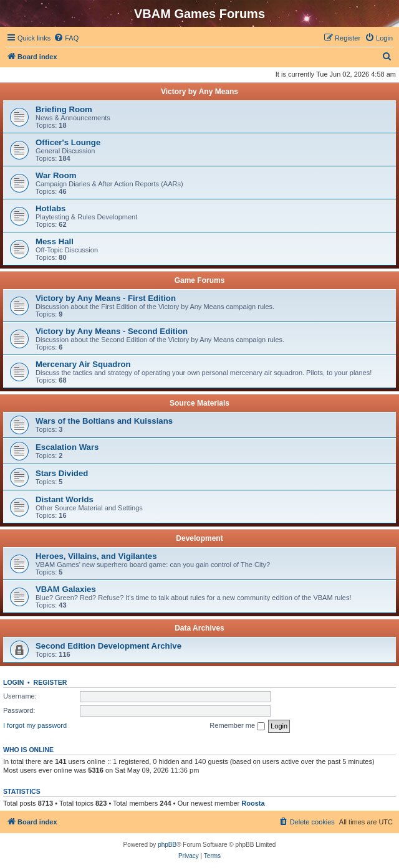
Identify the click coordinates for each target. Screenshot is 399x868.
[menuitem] (66, 38)
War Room (56, 175)
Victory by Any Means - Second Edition (112, 331)
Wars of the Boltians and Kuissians (104, 421)
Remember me (237, 726)
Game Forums (200, 280)
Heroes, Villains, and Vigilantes (96, 556)
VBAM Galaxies (66, 589)
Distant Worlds (65, 499)
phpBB (167, 845)
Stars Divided (62, 473)
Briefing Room (64, 109)
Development (199, 538)
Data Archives (199, 628)
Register (50, 682)
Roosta (253, 803)
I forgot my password (35, 725)
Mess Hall (55, 241)
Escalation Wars (67, 447)
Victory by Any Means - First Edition (106, 298)
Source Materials (199, 403)
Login (13, 682)
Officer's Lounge (68, 142)
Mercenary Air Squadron (83, 364)
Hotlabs (50, 208)
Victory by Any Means (199, 92)
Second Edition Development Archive (108, 646)
